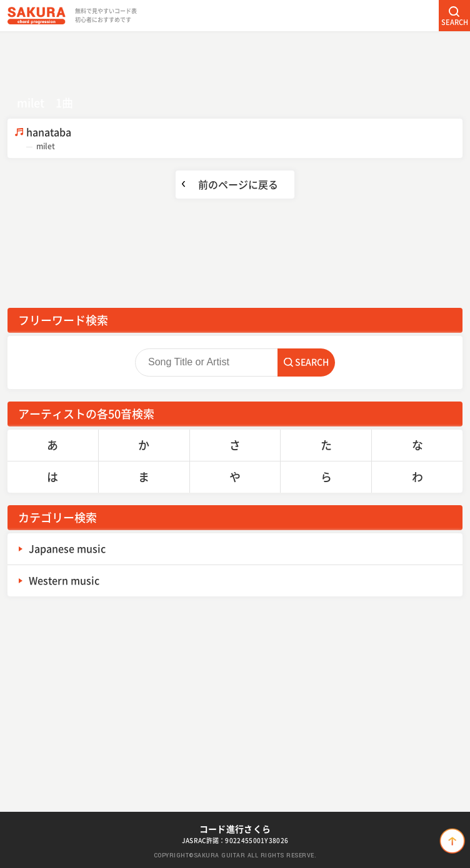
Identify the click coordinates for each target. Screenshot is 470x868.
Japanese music (67, 548)
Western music (64, 580)
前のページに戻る (238, 184)
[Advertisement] (235, 59)
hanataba (244, 138)
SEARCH (455, 22)
